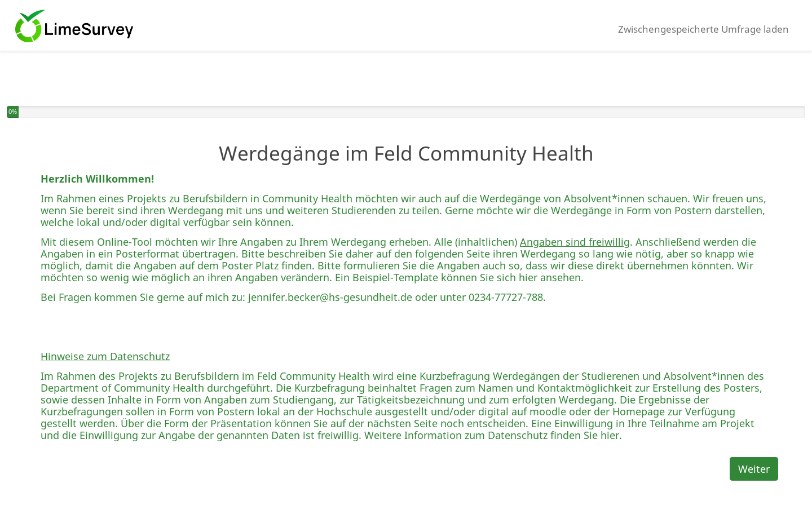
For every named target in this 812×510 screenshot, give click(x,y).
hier (528, 277)
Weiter (754, 469)
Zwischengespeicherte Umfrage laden (703, 29)
